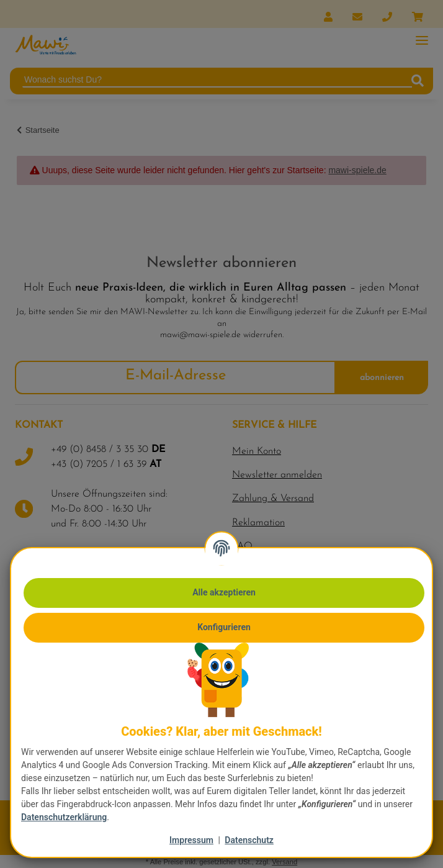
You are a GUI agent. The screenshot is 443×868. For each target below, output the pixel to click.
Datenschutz (249, 840)
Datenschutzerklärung (64, 817)
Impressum (191, 840)
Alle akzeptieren (224, 592)
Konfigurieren (224, 627)
